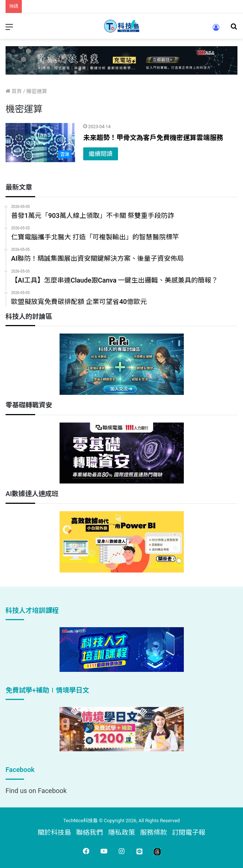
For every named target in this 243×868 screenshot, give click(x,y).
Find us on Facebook (36, 791)
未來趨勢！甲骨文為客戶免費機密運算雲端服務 (153, 138)
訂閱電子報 (189, 832)
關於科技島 (54, 832)
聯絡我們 (90, 832)
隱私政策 (122, 832)
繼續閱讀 (101, 154)
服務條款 (153, 832)
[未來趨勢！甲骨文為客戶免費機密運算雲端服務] (40, 143)
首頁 (14, 91)
